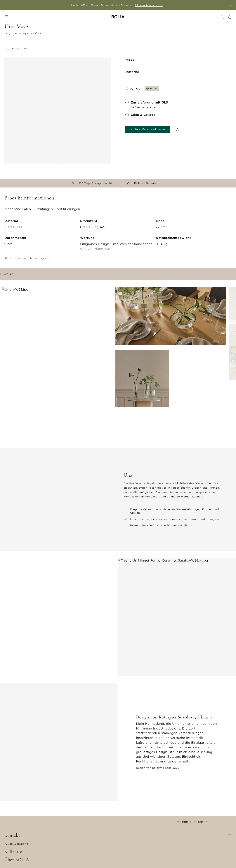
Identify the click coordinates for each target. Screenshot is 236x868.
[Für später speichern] (178, 133)
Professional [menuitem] (164, 18)
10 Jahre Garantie (130, 813)
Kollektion (71, 796)
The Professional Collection (79, 842)
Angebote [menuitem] (55, 18)
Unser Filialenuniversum (21, 808)
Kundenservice (132, 796)
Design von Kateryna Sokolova (157, 731)
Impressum (126, 842)
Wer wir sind (13, 803)
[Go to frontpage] (118, 19)
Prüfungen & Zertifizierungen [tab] (58, 202)
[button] (118, 442)
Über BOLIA (17, 796)
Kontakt (182, 796)
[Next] (106, 150)
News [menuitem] (69, 18)
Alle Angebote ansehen (150, 5)
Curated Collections (74, 837)
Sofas (65, 808)
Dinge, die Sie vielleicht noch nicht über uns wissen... (28, 838)
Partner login (29, 5)
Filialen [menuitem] (148, 18)
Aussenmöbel (70, 818)
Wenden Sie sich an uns (134, 832)
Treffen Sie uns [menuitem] (187, 18)
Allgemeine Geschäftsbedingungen (142, 818)
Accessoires (69, 832)
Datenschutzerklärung (133, 837)
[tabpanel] (118, 253)
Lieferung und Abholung (135, 808)
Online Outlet (70, 846)
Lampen (67, 822)
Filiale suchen (197, 859)
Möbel (65, 813)
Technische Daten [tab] (18, 202)
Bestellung (125, 803)
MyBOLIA (11, 845)
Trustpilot (6, 307)
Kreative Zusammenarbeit (22, 832)
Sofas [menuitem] (8, 18)
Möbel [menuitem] (20, 18)
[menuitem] (218, 19)
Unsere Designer (16, 822)
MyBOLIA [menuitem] (207, 18)
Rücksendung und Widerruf (137, 822)
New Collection (71, 803)
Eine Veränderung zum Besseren (27, 827)
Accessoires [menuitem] (36, 18)
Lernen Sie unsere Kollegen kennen (28, 813)
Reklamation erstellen (133, 827)
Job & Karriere (14, 818)
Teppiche (67, 827)
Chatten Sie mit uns (188, 816)
